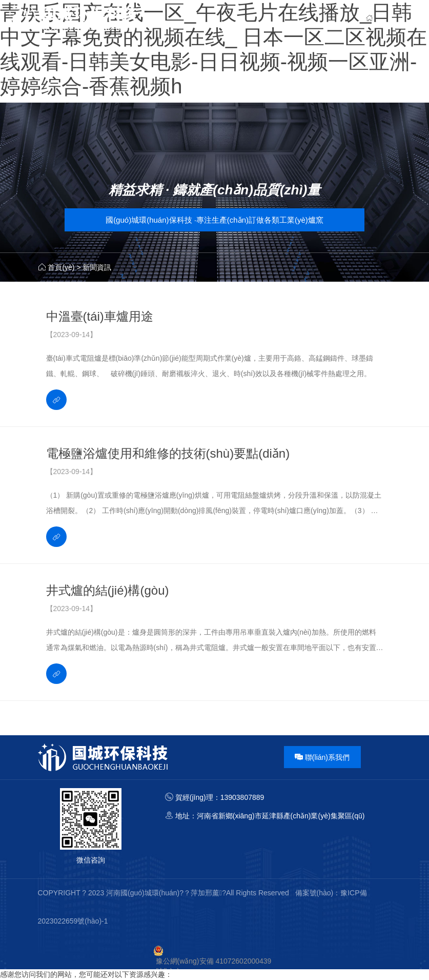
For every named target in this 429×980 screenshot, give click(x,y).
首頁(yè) (61, 267)
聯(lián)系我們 (322, 757)
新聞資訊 (97, 267)
